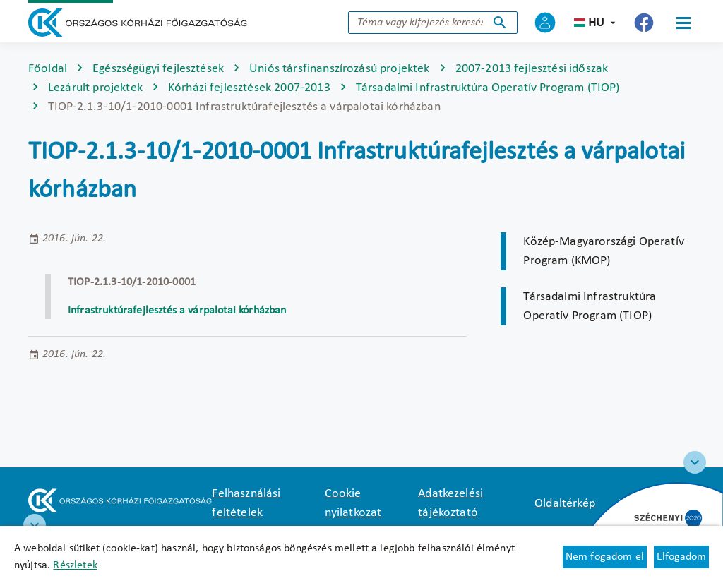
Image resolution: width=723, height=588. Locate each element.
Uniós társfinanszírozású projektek (339, 69)
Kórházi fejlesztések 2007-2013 (249, 88)
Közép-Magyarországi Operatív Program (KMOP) (603, 251)
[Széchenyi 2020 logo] (695, 462)
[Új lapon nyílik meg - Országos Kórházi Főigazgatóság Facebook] (644, 23)
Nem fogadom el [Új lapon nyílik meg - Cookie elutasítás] (605, 557)
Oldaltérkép (565, 504)
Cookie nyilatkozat (353, 503)
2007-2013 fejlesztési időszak (532, 69)
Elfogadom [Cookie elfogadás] (681, 557)
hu (596, 23)
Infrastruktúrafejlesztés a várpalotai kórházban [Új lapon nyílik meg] (179, 311)
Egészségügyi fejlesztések (158, 69)
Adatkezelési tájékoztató (450, 503)
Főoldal (48, 69)
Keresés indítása (500, 23)
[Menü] (683, 23)
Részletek (75, 565)
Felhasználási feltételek (246, 503)
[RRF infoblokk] (35, 525)
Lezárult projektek (95, 88)
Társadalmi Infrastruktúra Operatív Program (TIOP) (488, 88)
